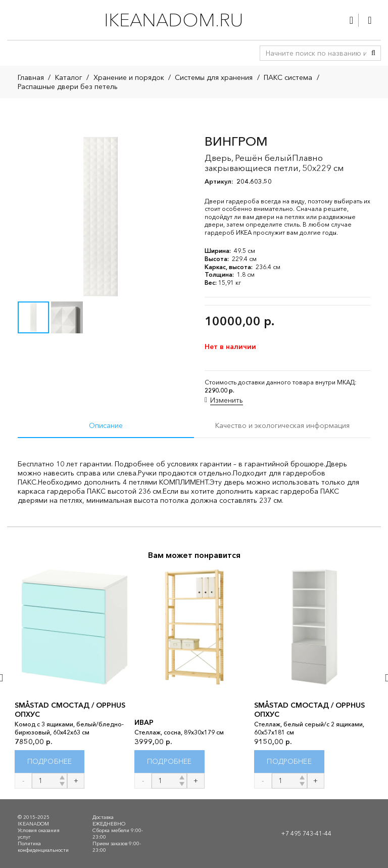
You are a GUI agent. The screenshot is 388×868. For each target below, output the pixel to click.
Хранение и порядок (129, 77)
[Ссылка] (351, 20)
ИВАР (144, 722)
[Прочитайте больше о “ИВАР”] (169, 762)
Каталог (69, 77)
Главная (31, 77)
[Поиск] (373, 53)
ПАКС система (288, 77)
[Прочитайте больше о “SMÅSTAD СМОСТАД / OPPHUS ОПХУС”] (50, 762)
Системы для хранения (214, 77)
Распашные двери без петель (68, 86)
